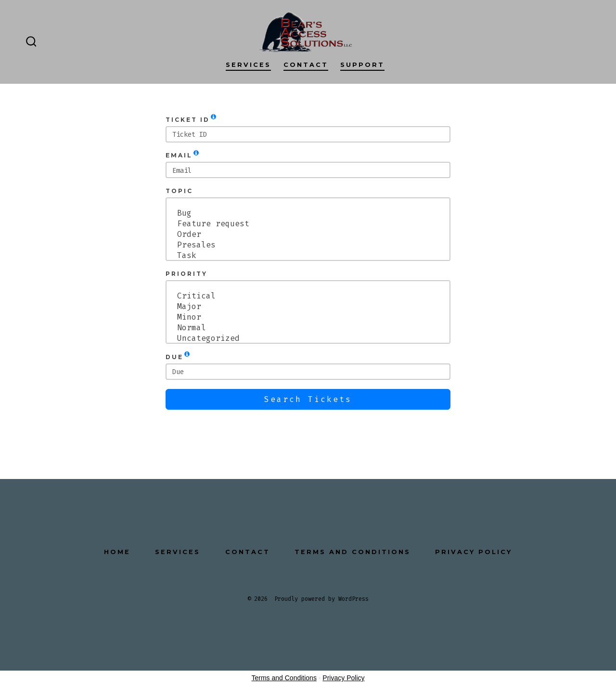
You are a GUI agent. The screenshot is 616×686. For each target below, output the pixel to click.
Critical (308, 296)
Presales (308, 245)
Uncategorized (308, 338)
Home (117, 552)
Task (308, 256)
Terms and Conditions (353, 552)
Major (308, 307)
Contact (306, 65)
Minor (308, 317)
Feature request (308, 224)
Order (308, 234)
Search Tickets (308, 399)
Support (362, 65)
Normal (308, 328)
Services (248, 65)
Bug (308, 213)
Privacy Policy (474, 552)
